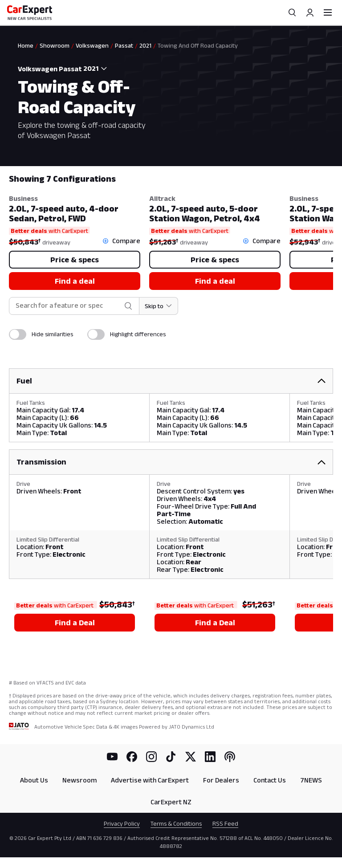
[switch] (18, 334)
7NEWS (311, 780)
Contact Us (270, 780)
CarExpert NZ (171, 802)
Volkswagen (92, 45)
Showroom (55, 45)
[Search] (292, 12)
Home (26, 45)
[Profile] (310, 12)
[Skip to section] (159, 306)
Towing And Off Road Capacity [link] (198, 45)
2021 (145, 45)
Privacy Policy (122, 823)
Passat (124, 45)
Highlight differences (138, 334)
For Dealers (221, 780)
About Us (34, 780)
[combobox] (97, 69)
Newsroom (79, 780)
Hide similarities (52, 334)
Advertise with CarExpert (150, 780)
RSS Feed (225, 823)
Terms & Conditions (176, 823)
